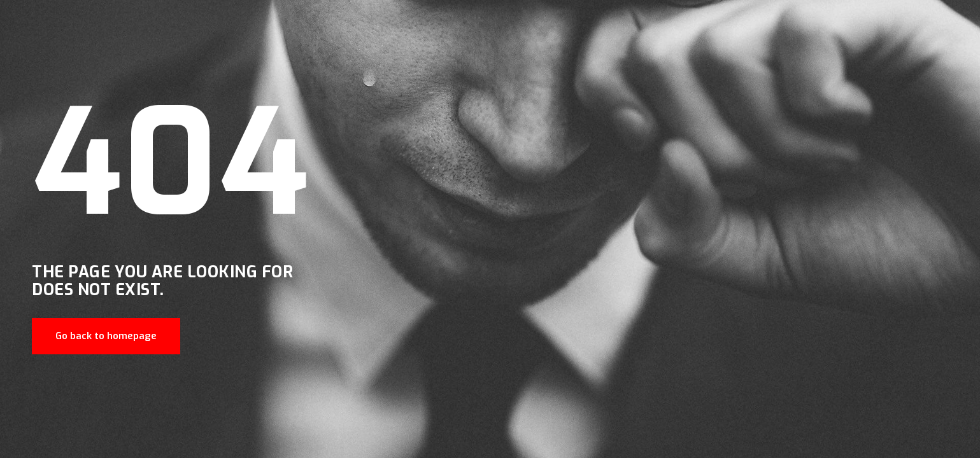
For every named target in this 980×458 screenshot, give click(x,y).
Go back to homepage (106, 336)
